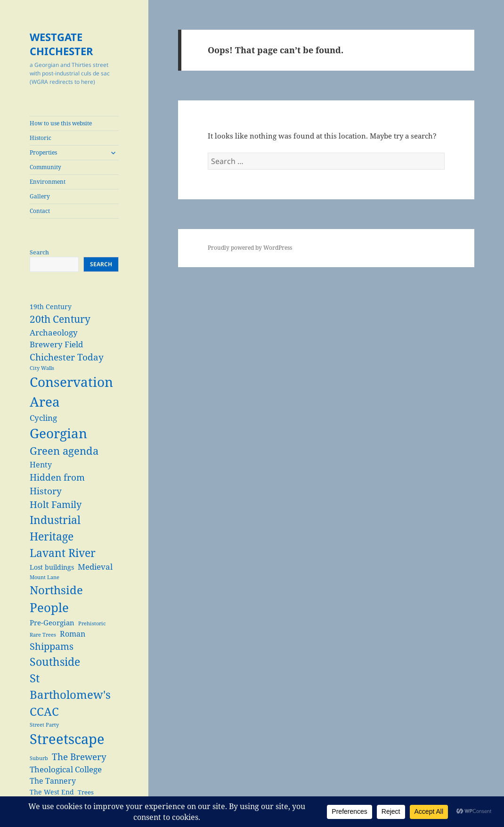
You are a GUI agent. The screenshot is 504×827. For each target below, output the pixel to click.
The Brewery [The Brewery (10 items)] (79, 757)
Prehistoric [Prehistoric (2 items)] (92, 623)
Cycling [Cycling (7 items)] (43, 418)
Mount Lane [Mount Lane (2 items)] (45, 577)
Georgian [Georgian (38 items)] (58, 433)
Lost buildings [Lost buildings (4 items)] (52, 567)
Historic (41, 138)
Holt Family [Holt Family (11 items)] (56, 504)
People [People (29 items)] (49, 607)
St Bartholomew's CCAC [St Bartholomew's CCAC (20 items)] (70, 695)
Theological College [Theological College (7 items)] (66, 769)
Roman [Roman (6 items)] (73, 634)
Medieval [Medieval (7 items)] (95, 567)
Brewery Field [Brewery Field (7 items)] (56, 344)
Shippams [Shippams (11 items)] (52, 646)
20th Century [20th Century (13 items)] (60, 319)
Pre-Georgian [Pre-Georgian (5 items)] (52, 622)
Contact (40, 211)
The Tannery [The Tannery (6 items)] (53, 781)
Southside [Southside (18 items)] (55, 662)
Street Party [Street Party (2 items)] (44, 725)
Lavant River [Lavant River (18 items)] (63, 553)
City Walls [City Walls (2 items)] (42, 368)
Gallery (40, 196)
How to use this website (61, 123)
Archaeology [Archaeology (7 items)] (54, 332)
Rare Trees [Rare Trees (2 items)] (43, 635)
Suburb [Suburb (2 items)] (39, 758)
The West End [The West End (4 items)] (52, 792)
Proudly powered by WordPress (250, 248)
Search (39, 252)
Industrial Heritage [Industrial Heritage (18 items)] (55, 528)
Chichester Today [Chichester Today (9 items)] (67, 357)
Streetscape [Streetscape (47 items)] (67, 739)
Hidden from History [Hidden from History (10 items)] (57, 484)
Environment (48, 182)
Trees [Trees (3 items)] (86, 792)
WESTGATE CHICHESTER (61, 44)
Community (45, 167)
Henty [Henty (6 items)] (41, 464)
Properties (43, 152)
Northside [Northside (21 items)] (56, 590)
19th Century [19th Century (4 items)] (51, 307)
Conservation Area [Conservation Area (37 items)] (71, 392)
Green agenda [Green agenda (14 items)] (64, 451)
